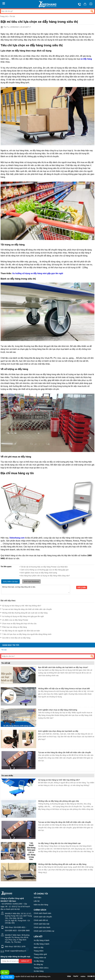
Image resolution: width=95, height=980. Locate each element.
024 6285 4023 (11, 931)
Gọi (5, 972)
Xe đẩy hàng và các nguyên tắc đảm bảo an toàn (20, 630)
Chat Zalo (7, 977)
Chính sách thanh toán (42, 913)
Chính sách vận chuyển (43, 917)
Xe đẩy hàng (39, 961)
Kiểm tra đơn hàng (41, 905)
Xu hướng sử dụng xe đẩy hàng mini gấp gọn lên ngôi (22, 616)
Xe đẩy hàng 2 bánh (42, 944)
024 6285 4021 (19, 927)
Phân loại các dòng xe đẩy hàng (14, 627)
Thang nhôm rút (40, 958)
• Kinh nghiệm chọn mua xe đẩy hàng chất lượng (38, 573)
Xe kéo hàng (39, 971)
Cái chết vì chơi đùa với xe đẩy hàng (15, 637)
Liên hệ (37, 901)
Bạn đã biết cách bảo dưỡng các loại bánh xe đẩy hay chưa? (63, 667)
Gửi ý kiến (82, 587)
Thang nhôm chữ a (41, 968)
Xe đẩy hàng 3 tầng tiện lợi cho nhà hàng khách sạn (59, 843)
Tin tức (12, 16)
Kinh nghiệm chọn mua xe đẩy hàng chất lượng (58, 710)
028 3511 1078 (19, 947)
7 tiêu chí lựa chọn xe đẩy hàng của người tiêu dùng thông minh (26, 634)
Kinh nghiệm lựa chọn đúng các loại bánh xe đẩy (58, 731)
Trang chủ (4, 16)
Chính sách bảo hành (42, 927)
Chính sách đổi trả (41, 920)
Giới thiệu (38, 898)
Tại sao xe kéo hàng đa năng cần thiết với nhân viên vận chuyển (26, 609)
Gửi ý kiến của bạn (10, 582)
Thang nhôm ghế (40, 954)
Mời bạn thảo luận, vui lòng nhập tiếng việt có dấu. (36, 589)
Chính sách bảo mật (42, 924)
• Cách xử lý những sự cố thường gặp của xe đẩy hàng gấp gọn (44, 570)
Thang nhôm (39, 951)
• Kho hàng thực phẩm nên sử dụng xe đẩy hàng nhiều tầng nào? (45, 576)
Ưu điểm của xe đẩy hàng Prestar (14, 620)
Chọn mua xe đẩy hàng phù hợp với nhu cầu (19, 623)
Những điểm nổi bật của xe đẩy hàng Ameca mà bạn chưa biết (64, 688)
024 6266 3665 (24, 931)
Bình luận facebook (31, 582)
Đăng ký (25, 961)
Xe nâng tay (38, 964)
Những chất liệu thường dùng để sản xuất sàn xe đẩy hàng (24, 612)
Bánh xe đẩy (39, 947)
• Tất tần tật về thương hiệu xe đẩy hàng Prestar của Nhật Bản (44, 567)
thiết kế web (25, 976)
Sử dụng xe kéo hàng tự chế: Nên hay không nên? (21, 605)
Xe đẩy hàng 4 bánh (42, 940)
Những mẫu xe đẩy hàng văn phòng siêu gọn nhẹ (58, 801)
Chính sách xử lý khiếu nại (44, 931)
